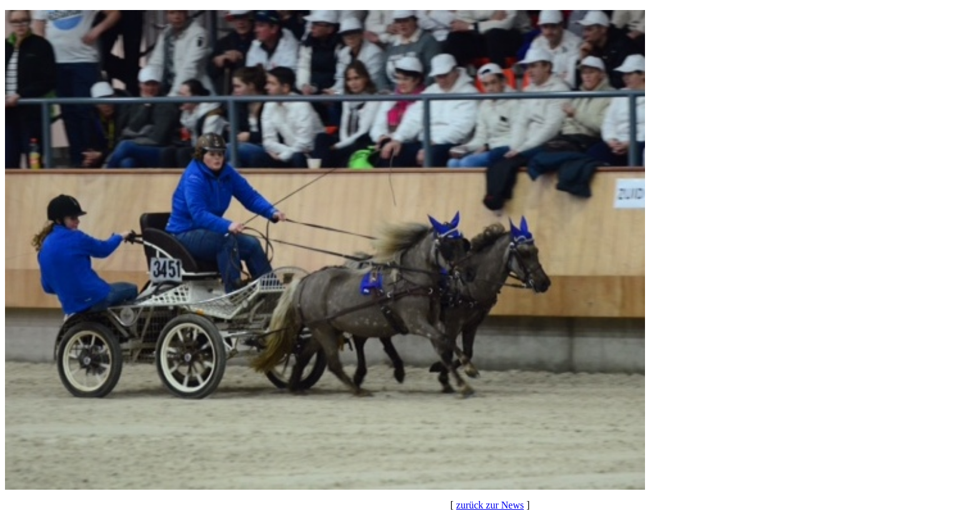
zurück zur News (490, 505)
